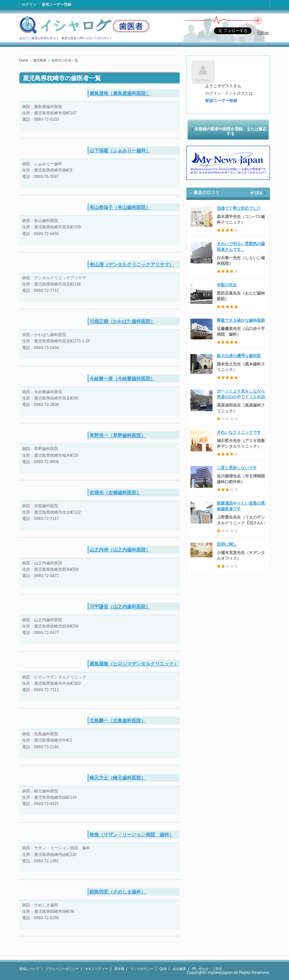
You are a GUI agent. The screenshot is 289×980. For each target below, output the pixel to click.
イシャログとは (239, 93)
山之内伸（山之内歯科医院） (120, 550)
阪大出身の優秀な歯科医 (239, 356)
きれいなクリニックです (239, 432)
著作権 (119, 969)
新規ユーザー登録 (56, 4)
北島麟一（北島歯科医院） (118, 721)
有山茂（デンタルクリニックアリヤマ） (132, 264)
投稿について (29, 969)
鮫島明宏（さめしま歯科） (118, 892)
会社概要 (179, 969)
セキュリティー (97, 969)
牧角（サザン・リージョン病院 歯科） (132, 835)
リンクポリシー (142, 969)
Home (24, 60)
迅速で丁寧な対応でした (239, 208)
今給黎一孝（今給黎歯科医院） (122, 378)
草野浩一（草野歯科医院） (118, 435)
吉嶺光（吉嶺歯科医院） (115, 493)
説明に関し (227, 544)
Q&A (163, 969)
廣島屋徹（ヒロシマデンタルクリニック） (134, 664)
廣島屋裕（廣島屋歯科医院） (120, 93)
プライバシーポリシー (62, 969)
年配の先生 (227, 285)
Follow (263, 33)
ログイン (29, 4)
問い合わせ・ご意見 (207, 969)
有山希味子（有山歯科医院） (120, 207)
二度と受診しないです (237, 468)
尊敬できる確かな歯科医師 (241, 320)
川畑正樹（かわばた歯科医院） (122, 321)
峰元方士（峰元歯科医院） (118, 778)
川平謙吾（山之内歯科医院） (120, 607)
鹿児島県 (40, 60)
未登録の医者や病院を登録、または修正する (231, 131)
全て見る (256, 193)
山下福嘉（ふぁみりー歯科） (120, 150)
